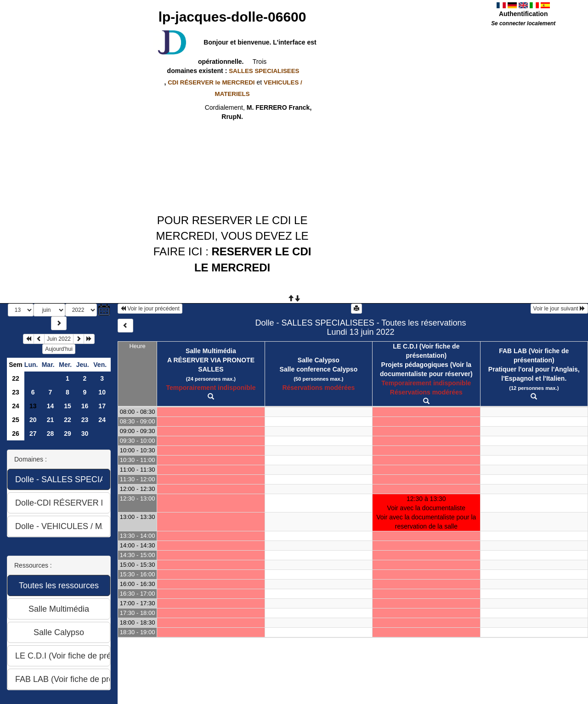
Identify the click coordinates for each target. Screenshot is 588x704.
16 (85, 406)
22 (16, 378)
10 (102, 392)
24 (16, 406)
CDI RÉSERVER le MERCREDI (211, 82)
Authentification (523, 14)
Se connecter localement (523, 23)
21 (51, 420)
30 (85, 434)
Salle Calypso (319, 360)
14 (51, 406)
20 (33, 420)
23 (16, 392)
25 (16, 420)
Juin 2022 (59, 339)
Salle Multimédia (211, 351)
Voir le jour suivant (559, 309)
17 (102, 406)
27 (33, 434)
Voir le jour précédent (150, 309)
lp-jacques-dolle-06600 (232, 17)
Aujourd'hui (59, 349)
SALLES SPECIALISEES (264, 71)
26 (16, 434)
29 (68, 434)
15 (68, 406)
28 (51, 434)
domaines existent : (232, 71)
